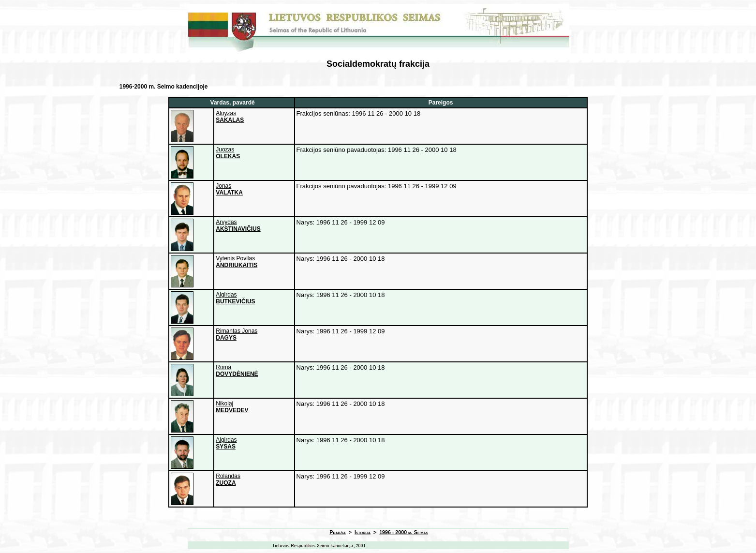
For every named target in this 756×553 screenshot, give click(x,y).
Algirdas (235, 298)
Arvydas (238, 225)
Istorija (363, 532)
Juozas (228, 153)
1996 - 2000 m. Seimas (404, 532)
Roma (237, 371)
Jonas (229, 189)
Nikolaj (232, 407)
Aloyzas (230, 117)
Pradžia (338, 532)
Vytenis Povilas (237, 262)
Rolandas (228, 479)
